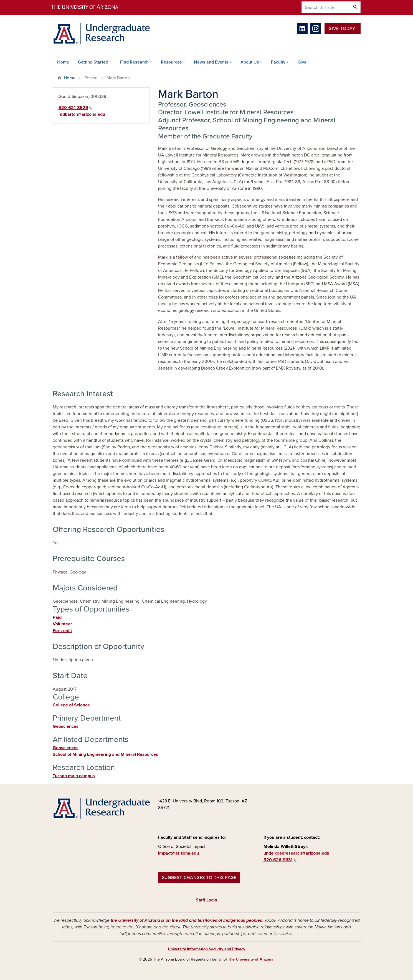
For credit (62, 631)
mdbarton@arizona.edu (82, 114)
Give (302, 62)
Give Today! (342, 29)
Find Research (134, 62)
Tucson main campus (74, 776)
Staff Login (206, 900)
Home (63, 62)
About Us (250, 62)
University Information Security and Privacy (206, 949)
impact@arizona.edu (178, 853)
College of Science (71, 705)
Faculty (278, 62)
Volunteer (62, 624)
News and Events (211, 62)
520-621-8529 (75, 108)
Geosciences (66, 726)
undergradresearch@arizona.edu (296, 853)
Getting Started (93, 62)
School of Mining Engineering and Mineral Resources (105, 754)
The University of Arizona (251, 959)
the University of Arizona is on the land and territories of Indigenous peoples (186, 920)
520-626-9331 (280, 860)
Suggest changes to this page (199, 878)
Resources (171, 62)
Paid (57, 617)
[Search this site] (326, 7)
